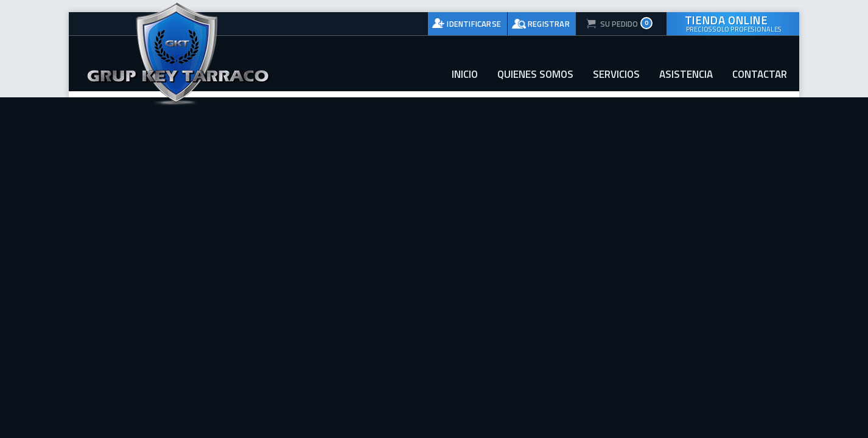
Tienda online (733, 23)
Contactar (760, 74)
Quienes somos (535, 74)
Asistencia (686, 74)
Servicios (616, 74)
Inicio (465, 74)
